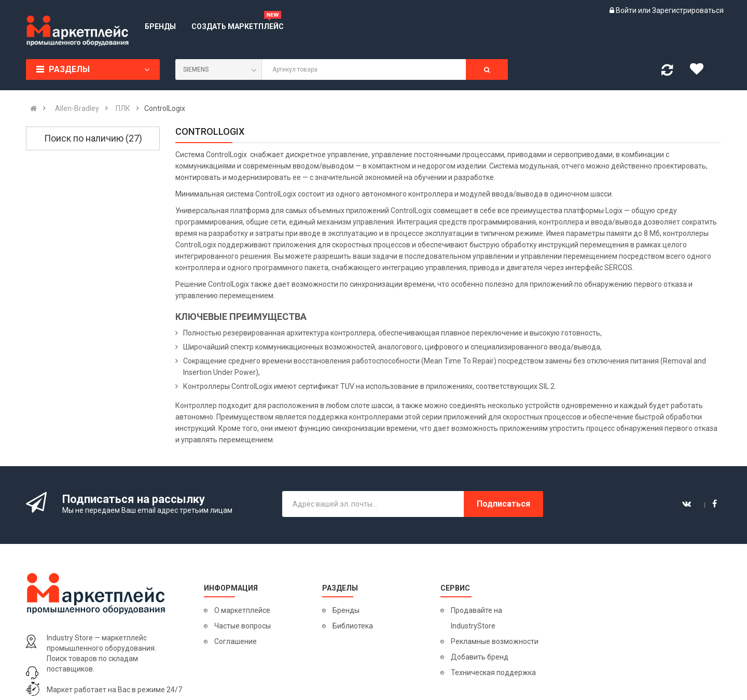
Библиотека (353, 626)
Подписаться (503, 504)
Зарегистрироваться (688, 10)
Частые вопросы (243, 626)
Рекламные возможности (495, 641)
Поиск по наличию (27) (93, 138)
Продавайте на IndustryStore (476, 618)
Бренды (346, 610)
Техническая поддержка (493, 673)
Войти (627, 10)
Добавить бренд (480, 657)
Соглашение (236, 641)
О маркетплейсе (242, 610)
